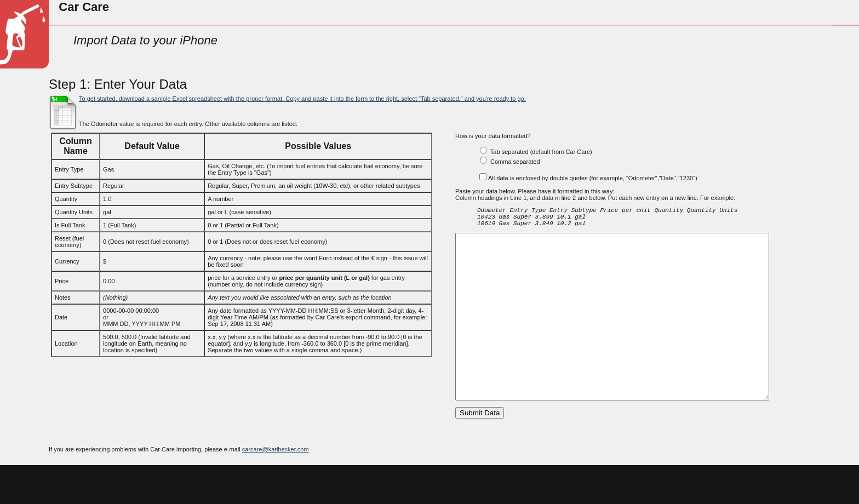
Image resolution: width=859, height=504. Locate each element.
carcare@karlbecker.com (276, 487)
